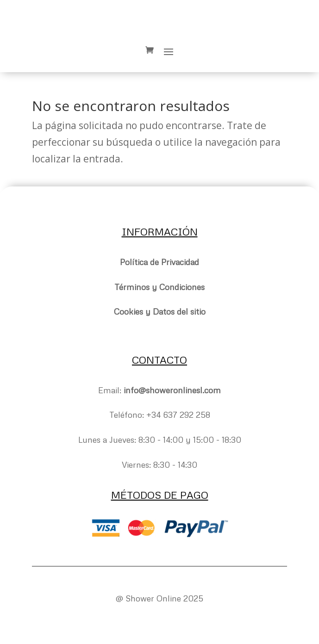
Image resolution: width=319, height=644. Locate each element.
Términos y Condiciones (159, 287)
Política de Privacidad (159, 262)
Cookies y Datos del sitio (160, 311)
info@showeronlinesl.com (172, 390)
